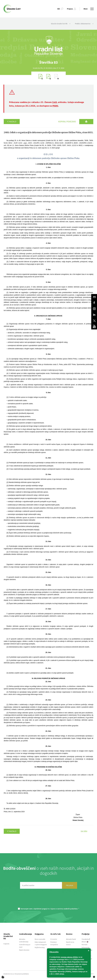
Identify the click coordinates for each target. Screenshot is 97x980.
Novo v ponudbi (40, 939)
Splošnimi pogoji (40, 909)
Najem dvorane (24, 950)
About (85, 942)
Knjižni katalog (40, 947)
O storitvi (54, 939)
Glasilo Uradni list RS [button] (61, 24)
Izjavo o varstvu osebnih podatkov (64, 909)
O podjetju (85, 939)
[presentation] (49, 899)
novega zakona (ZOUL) (70, 957)
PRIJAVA (70, 885)
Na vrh (84, 831)
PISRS (55, 106)
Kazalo (12, 122)
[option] (49, 62)
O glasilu (6, 944)
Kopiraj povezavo (67, 122)
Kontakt (85, 945)
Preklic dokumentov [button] (84, 24)
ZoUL (55, 102)
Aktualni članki (71, 939)
